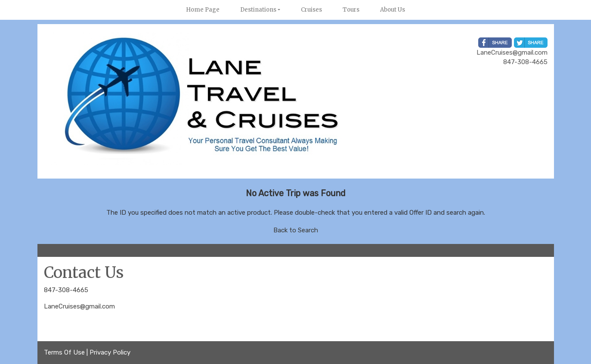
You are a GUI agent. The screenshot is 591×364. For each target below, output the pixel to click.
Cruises (311, 10)
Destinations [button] (258, 10)
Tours (351, 10)
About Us (393, 10)
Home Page (203, 10)
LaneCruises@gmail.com (79, 306)
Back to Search (296, 230)
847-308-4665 (66, 290)
